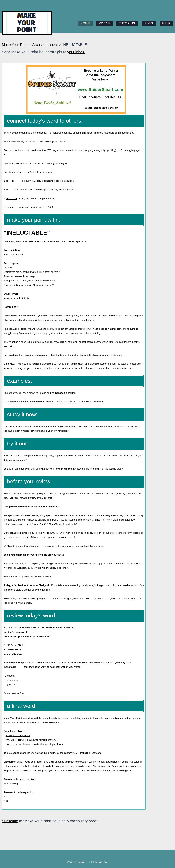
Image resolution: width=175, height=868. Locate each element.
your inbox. (76, 52)
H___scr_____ (14, 181)
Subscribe (10, 821)
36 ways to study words (18, 735)
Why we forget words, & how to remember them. (31, 740)
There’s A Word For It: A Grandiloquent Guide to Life (51, 524)
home (85, 23)
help (166, 23)
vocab (104, 23)
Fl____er (11, 190)
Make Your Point (15, 45)
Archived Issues (45, 45)
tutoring (127, 23)
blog (149, 23)
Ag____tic (12, 198)
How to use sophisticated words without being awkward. (35, 744)
